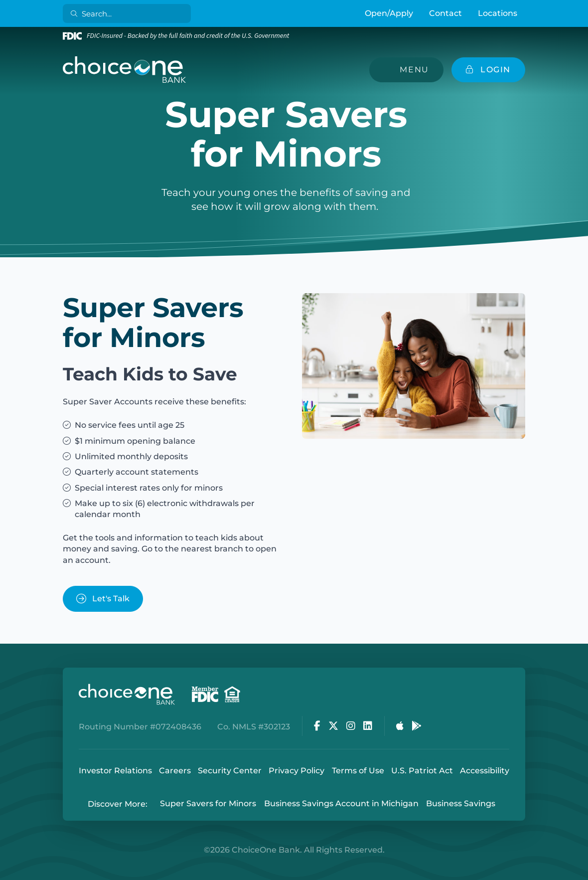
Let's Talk (103, 599)
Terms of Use (358, 771)
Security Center (230, 771)
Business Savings (461, 804)
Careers (175, 771)
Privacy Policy (296, 771)
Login (7, 873)
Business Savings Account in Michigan (341, 804)
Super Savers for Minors (208, 804)
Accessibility (485, 771)
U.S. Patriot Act (422, 771)
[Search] (129, 13)
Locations (498, 13)
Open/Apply (389, 13)
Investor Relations (115, 771)
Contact (445, 13)
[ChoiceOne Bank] (125, 70)
